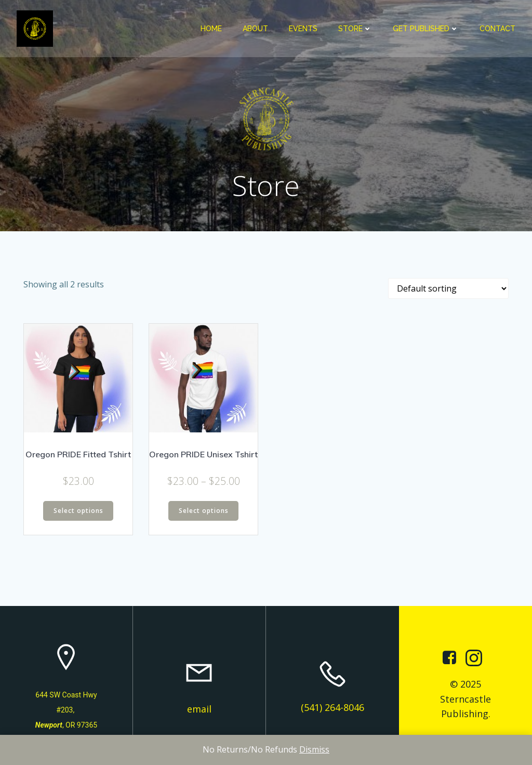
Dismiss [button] (314, 749)
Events (303, 29)
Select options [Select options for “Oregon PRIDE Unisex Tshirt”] (204, 511)
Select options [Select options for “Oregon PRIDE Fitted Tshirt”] (78, 511)
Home (211, 29)
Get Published (426, 29)
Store (355, 29)
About (255, 29)
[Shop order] (448, 288)
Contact (497, 29)
